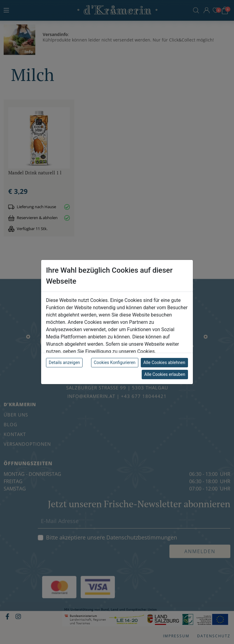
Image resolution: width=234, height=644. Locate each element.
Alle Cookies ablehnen (164, 362)
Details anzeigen (64, 362)
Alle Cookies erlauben (165, 374)
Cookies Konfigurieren (115, 362)
